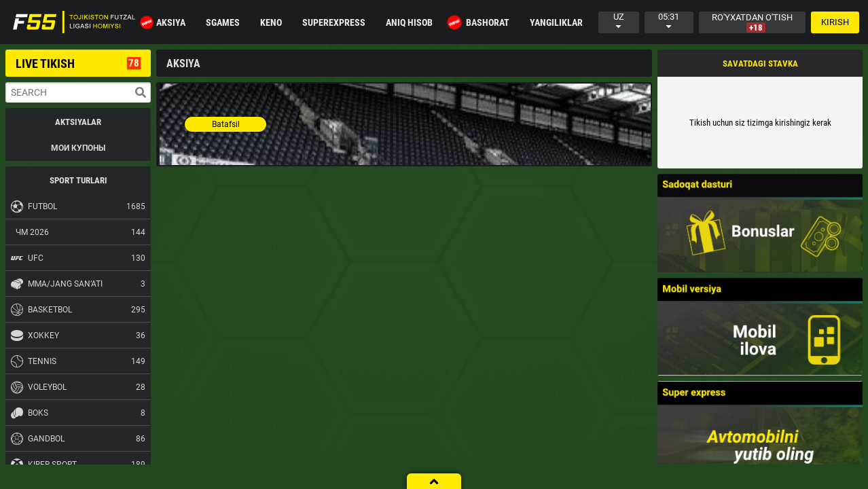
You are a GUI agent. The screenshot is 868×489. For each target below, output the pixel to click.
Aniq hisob (409, 22)
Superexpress (334, 22)
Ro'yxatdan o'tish (752, 22)
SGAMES (223, 22)
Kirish (835, 22)
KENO (271, 22)
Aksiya (163, 22)
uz (619, 21)
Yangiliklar (556, 22)
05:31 (669, 21)
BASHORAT (480, 22)
